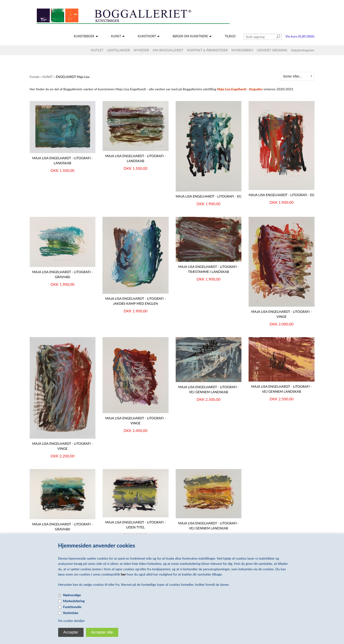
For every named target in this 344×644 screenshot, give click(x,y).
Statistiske (71, 613)
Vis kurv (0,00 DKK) (300, 36)
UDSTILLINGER (119, 50)
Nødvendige (72, 595)
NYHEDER (141, 50)
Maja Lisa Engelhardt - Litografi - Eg (209, 196)
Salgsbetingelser (303, 50)
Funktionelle (72, 607)
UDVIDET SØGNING (272, 50)
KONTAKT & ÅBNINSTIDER (207, 50)
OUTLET (97, 50)
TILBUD (230, 36)
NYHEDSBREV (242, 50)
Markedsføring (74, 601)
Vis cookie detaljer (72, 621)
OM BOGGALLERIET (168, 50)
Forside (35, 77)
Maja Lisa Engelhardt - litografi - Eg (282, 195)
